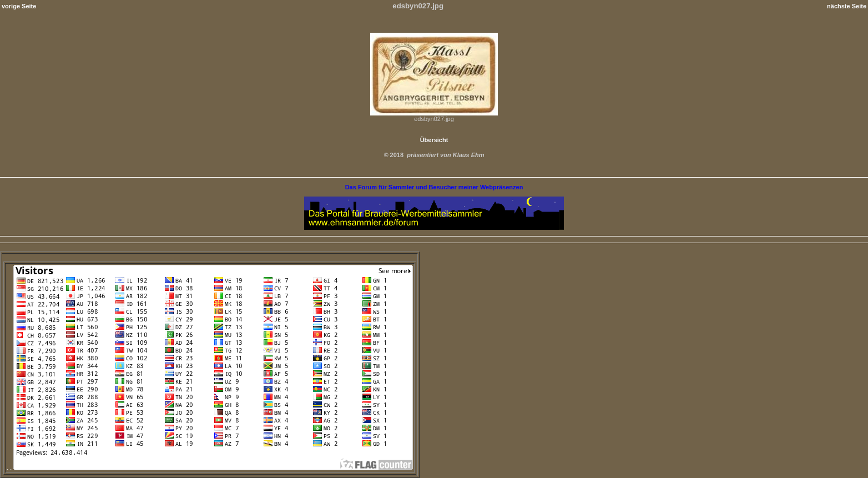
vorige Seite (19, 6)
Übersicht (434, 140)
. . (210, 468)
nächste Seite (847, 6)
